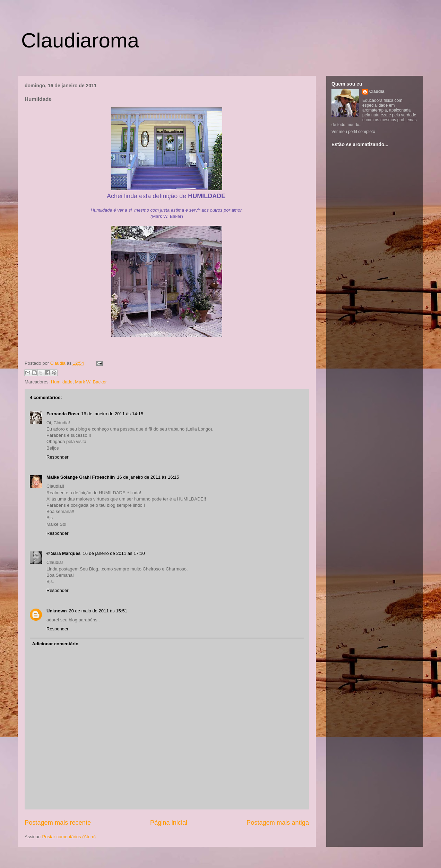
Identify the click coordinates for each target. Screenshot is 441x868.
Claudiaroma (80, 40)
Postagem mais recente (58, 823)
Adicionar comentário (55, 644)
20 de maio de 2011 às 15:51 (98, 611)
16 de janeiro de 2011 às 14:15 (112, 414)
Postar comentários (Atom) (69, 837)
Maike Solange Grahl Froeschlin (81, 477)
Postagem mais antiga (278, 823)
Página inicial (169, 823)
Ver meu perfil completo (353, 132)
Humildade (62, 382)
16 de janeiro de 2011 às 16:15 (148, 477)
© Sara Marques (63, 553)
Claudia (59, 363)
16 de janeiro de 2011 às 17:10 (114, 553)
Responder (58, 457)
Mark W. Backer (91, 382)
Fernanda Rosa (63, 414)
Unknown (57, 611)
